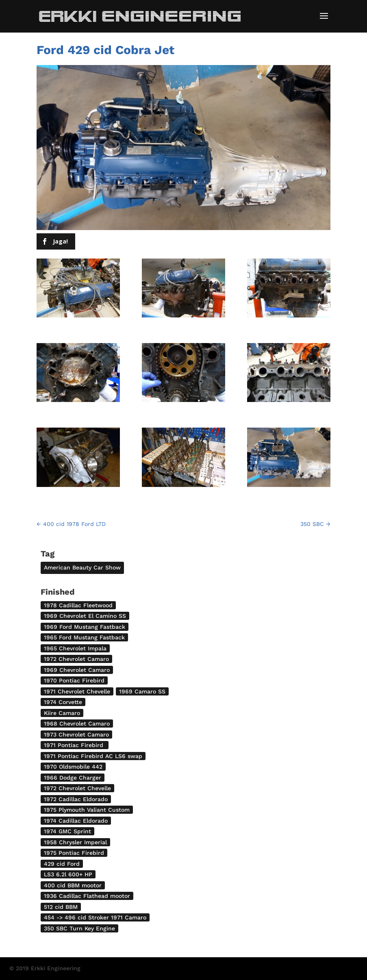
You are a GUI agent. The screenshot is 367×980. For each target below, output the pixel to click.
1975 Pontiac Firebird (74, 853)
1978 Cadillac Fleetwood (78, 605)
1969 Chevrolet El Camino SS (85, 616)
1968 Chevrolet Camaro (77, 724)
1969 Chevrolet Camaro (77, 670)
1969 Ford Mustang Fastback (85, 627)
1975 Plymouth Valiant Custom (87, 810)
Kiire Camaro (62, 713)
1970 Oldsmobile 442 (73, 767)
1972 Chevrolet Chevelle (77, 788)
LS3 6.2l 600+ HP (68, 874)
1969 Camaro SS (142, 691)
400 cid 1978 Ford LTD (71, 524)
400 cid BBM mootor (73, 885)
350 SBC (315, 524)
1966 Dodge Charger (73, 778)
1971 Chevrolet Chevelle (77, 691)
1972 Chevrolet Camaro (76, 659)
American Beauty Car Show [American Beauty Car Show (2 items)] (82, 567)
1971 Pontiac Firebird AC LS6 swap (93, 756)
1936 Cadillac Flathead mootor (87, 896)
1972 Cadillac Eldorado (76, 799)
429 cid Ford (62, 864)
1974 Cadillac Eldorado (76, 821)
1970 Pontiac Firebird (74, 680)
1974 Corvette (63, 702)
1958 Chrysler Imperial (75, 842)
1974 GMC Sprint (67, 831)
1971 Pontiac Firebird (75, 745)
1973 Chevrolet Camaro (76, 734)
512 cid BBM (61, 907)
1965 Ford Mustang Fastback (84, 637)
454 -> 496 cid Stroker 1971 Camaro (95, 917)
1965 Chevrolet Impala (75, 648)
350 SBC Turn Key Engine (79, 928)
